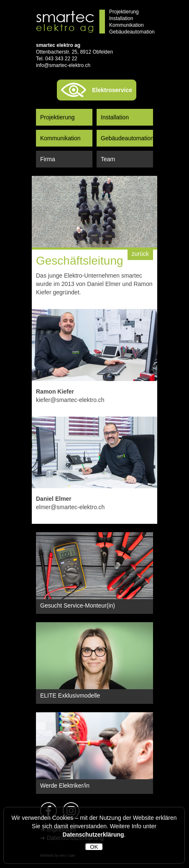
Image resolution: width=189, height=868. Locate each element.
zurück (140, 254)
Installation (115, 117)
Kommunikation (60, 138)
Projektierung (57, 117)
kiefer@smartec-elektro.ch (70, 400)
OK (94, 847)
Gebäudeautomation (127, 138)
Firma (48, 159)
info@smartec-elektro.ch (63, 65)
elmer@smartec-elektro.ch (70, 507)
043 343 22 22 (61, 59)
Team (108, 159)
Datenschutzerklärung (93, 835)
